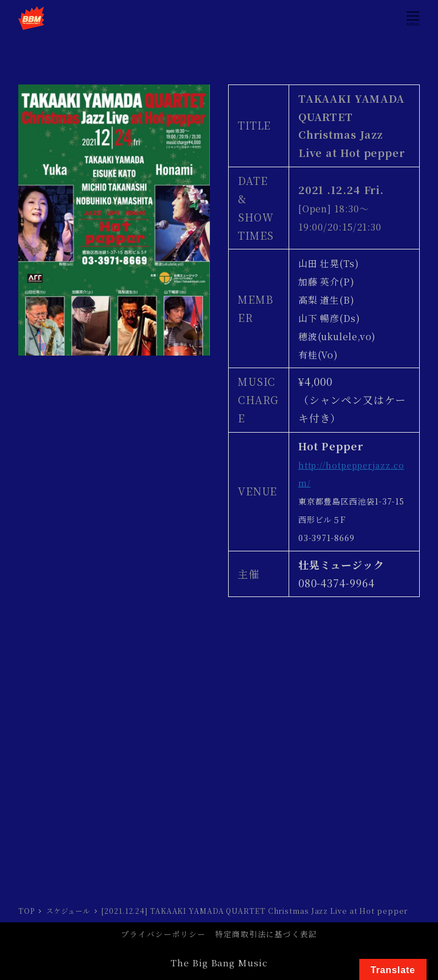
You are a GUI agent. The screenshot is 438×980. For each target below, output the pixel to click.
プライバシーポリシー (163, 934)
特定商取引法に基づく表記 (266, 934)
